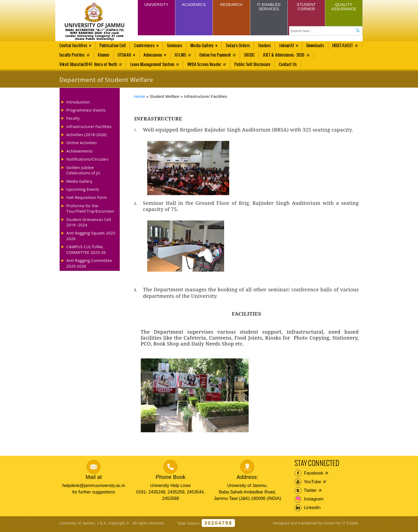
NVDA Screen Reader (205, 66)
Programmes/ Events (86, 112)
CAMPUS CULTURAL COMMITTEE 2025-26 (86, 251)
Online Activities (82, 144)
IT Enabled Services (269, 7)
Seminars (177, 46)
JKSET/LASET (70, 56)
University (156, 5)
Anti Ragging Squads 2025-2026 (91, 237)
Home (140, 98)
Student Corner (306, 7)
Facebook (309, 475)
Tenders (269, 46)
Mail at (94, 479)
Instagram (309, 501)
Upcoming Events (83, 191)
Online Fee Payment (253, 56)
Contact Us (289, 66)
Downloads (321, 46)
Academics (194, 5)
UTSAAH (160, 57)
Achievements (80, 153)
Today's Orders (242, 46)
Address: (247, 479)
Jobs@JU (293, 47)
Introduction (78, 103)
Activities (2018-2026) (86, 136)
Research (231, 5)
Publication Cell (114, 46)
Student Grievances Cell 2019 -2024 (89, 224)
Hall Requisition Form (87, 199)
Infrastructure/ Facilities (89, 128)
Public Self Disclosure (253, 66)
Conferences (147, 47)
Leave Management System (153, 66)
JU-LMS (217, 56)
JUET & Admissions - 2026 (322, 56)
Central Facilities (74, 47)
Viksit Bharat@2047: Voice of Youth (88, 66)
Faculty (73, 120)
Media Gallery (206, 47)
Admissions (190, 57)
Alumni (138, 56)
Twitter (306, 492)
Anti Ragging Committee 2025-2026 (89, 265)
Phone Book (171, 479)
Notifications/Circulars (87, 161)
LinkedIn (308, 510)
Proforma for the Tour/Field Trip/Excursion (90, 210)
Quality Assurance (344, 7)
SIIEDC (287, 56)
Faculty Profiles (106, 56)
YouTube (308, 484)
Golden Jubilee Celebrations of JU (83, 172)
